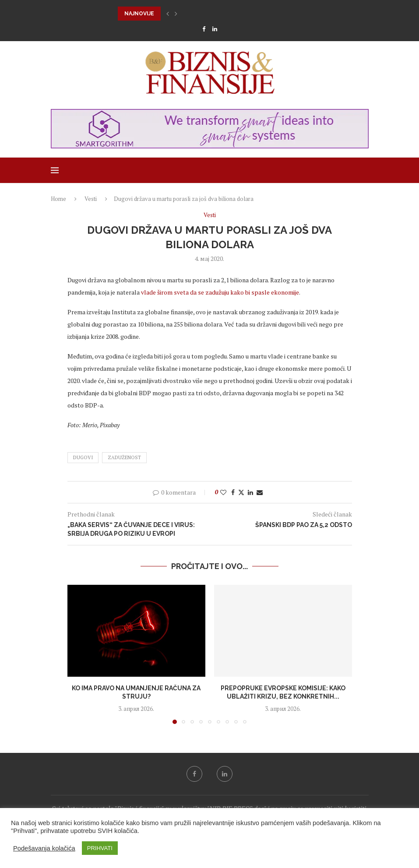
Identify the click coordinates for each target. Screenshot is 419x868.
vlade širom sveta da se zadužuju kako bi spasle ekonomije (220, 292)
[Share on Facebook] (233, 492)
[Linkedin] (215, 29)
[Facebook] (204, 29)
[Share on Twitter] (241, 492)
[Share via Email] (260, 492)
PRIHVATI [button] (100, 848)
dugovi (83, 457)
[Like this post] (223, 492)
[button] (168, 14)
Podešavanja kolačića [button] (44, 848)
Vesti (91, 199)
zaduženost (124, 457)
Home (58, 199)
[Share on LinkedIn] (250, 492)
